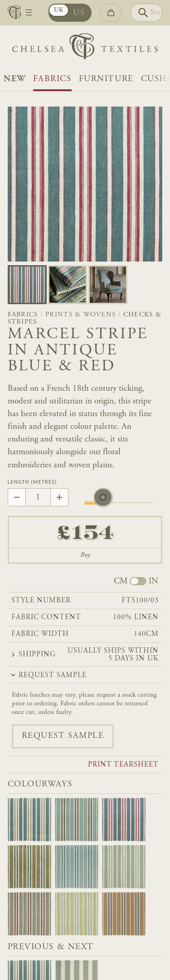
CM (121, 582)
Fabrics (52, 79)
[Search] (147, 12)
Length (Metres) (32, 482)
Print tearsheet (123, 765)
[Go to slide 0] (27, 285)
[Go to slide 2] (108, 285)
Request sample (63, 736)
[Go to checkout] (111, 12)
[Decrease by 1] (17, 497)
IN (153, 582)
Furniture (106, 79)
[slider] (103, 503)
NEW (15, 79)
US (79, 13)
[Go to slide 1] (68, 285)
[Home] (85, 49)
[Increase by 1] (59, 497)
